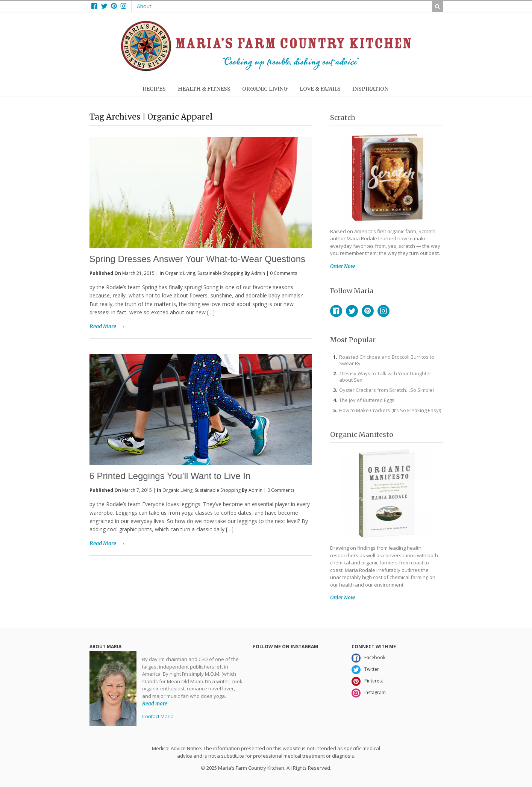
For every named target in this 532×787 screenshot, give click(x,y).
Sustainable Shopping (220, 273)
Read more (155, 703)
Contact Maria (158, 716)
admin (258, 273)
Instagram (383, 311)
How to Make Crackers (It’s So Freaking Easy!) (390, 410)
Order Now (343, 266)
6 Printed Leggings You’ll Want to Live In (170, 476)
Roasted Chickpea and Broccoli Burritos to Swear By (387, 360)
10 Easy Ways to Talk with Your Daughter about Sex (385, 377)
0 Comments (283, 273)
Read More (103, 326)
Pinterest (368, 311)
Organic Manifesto (362, 434)
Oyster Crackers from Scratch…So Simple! (386, 390)
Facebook (336, 311)
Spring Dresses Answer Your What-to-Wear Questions (197, 259)
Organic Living (180, 273)
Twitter (352, 311)
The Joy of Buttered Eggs (367, 400)
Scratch (343, 118)
